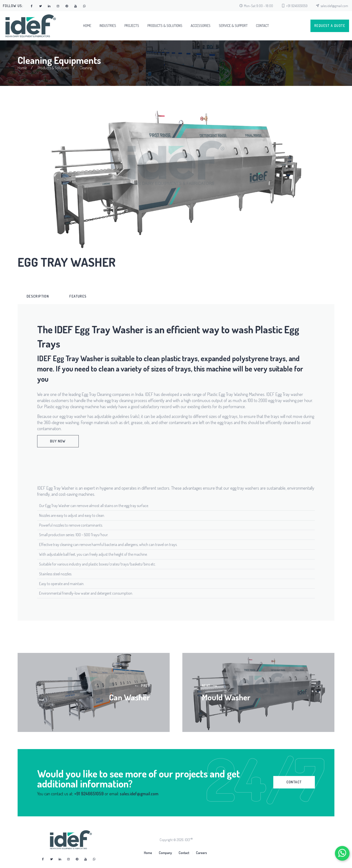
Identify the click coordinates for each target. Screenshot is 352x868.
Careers (202, 853)
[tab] (38, 296)
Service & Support (233, 26)
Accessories (201, 26)
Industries (108, 26)
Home (87, 26)
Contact (262, 26)
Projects (132, 26)
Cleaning (86, 68)
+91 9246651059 (297, 6)
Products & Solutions (165, 26)
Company (165, 853)
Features (78, 296)
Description (38, 296)
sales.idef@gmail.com (334, 6)
